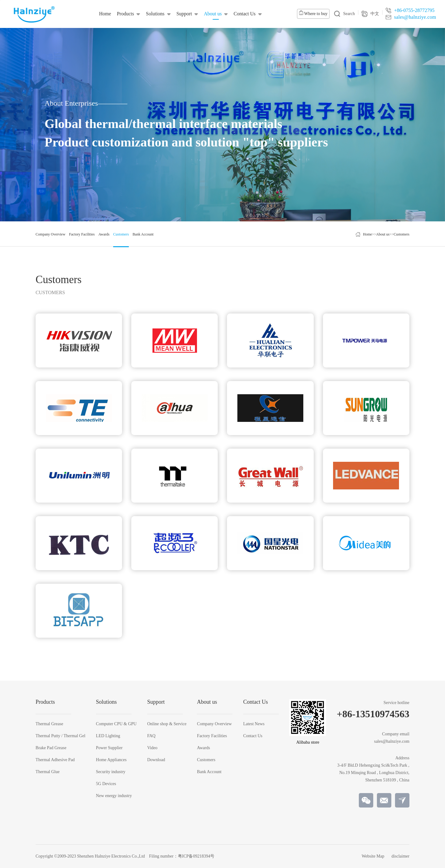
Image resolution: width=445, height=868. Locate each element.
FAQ (151, 736)
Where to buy (313, 13)
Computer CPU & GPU (116, 724)
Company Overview (214, 724)
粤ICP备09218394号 (196, 856)
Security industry (111, 772)
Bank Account (209, 772)
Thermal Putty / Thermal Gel (60, 736)
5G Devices (106, 784)
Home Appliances (111, 760)
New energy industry (114, 796)
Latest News (254, 724)
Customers (402, 234)
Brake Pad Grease (51, 748)
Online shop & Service (167, 724)
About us (383, 234)
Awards (203, 748)
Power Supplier (109, 748)
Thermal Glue (48, 772)
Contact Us (253, 736)
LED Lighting (108, 736)
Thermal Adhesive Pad (55, 760)
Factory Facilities (212, 736)
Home (367, 234)
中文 (370, 14)
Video (152, 748)
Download (156, 760)
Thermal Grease (49, 724)
